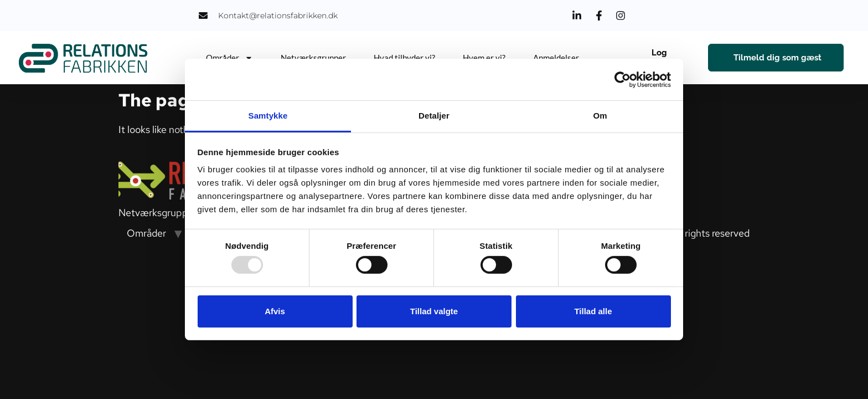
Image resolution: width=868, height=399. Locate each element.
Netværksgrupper (313, 58)
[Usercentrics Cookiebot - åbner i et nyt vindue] (622, 79)
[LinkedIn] (578, 16)
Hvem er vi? (484, 58)
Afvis (275, 311)
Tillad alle (593, 311)
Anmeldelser (556, 58)
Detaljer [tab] (434, 116)
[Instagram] (622, 16)
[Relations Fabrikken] (84, 58)
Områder (229, 58)
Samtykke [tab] (268, 116)
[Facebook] (600, 16)
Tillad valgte (434, 311)
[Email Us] (268, 16)
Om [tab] (600, 116)
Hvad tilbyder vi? (404, 58)
